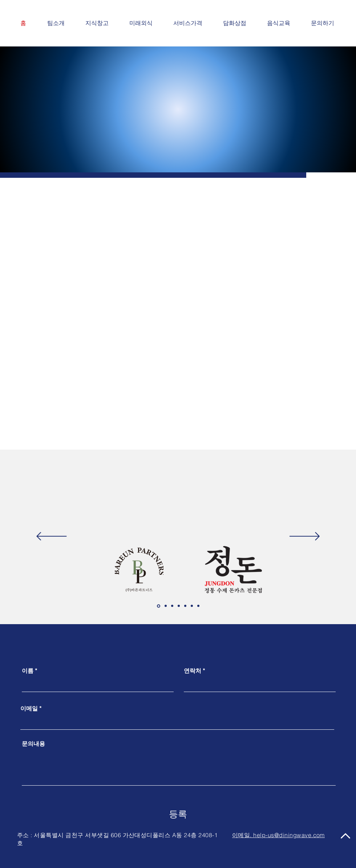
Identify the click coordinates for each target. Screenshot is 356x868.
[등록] (178, 814)
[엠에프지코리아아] (185, 606)
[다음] (305, 537)
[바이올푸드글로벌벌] (179, 606)
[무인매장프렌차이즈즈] (198, 606)
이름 (28, 671)
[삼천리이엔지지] (192, 606)
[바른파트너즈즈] (159, 606)
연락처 (193, 671)
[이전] (51, 537)
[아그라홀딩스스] (166, 606)
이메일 (29, 708)
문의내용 (33, 744)
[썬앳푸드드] (172, 606)
